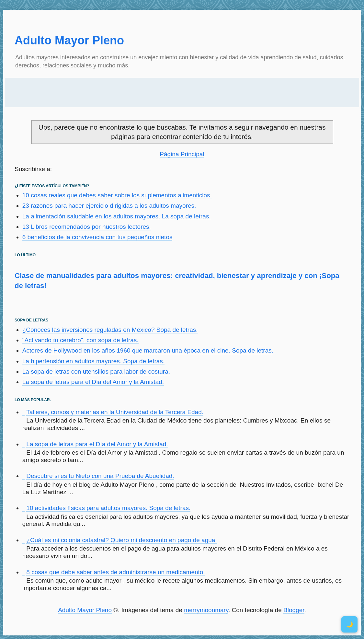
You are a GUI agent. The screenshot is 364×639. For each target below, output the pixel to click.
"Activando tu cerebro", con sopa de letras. (80, 340)
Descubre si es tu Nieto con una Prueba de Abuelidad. (100, 476)
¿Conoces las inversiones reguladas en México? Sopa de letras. (110, 330)
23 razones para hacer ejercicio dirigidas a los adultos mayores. (109, 206)
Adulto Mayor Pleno (69, 40)
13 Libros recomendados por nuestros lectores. (87, 227)
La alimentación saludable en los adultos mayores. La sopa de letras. (117, 216)
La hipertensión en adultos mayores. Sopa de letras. (93, 361)
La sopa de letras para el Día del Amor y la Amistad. (93, 382)
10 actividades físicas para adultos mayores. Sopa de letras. (108, 508)
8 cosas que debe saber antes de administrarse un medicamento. (115, 572)
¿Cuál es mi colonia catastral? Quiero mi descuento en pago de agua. (121, 540)
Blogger (294, 610)
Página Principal (182, 154)
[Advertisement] (182, 93)
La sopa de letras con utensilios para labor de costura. (96, 372)
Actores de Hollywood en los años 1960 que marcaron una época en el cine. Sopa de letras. (148, 350)
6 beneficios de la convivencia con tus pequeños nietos (97, 237)
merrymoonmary (206, 610)
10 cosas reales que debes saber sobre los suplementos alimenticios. (117, 195)
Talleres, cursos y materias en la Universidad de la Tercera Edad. (115, 412)
